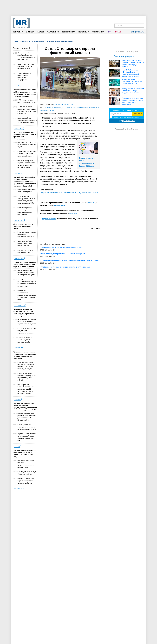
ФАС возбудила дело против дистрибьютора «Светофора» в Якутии (26, 272)
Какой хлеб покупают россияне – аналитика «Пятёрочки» (63, 254)
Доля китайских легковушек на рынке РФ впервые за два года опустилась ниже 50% (27, 200)
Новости (18, 32)
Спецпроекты (137, 32)
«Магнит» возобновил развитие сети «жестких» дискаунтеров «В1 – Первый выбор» (27, 417)
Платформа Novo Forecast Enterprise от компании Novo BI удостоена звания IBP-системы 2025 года (26, 389)
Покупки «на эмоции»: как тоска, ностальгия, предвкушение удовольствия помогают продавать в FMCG (25, 407)
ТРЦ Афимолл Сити (69, 108)
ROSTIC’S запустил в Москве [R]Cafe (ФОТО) (26, 251)
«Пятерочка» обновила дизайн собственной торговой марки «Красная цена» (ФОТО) (27, 56)
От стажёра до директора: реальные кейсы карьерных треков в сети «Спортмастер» (25, 136)
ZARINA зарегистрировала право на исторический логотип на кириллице (27, 283)
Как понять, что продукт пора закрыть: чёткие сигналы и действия (26, 481)
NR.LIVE (118, 32)
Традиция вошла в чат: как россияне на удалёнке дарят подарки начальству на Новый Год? (25, 355)
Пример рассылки (128, 121)
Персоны (84, 32)
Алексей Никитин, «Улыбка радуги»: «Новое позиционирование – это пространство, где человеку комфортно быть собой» (25, 182)
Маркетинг (53, 32)
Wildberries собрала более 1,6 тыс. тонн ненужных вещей (25, 243)
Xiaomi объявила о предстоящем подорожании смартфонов (24, 77)
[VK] (122, 19)
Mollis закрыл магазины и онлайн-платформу (27, 191)
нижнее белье (45, 111)
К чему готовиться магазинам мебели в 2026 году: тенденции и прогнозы (133, 91)
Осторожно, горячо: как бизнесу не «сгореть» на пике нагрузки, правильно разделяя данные (24, 313)
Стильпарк (48, 108)
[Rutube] (136, 19)
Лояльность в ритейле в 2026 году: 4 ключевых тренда (23, 226)
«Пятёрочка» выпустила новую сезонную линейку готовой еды (65, 267)
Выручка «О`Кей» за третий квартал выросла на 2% (61, 247)
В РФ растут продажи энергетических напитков (27, 101)
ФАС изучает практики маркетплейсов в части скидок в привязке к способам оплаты (26, 164)
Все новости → (18, 488)
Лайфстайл (98, 32)
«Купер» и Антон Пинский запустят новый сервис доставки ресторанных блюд (27, 437)
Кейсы (41, 32)
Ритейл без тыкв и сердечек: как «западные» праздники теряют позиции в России (25, 265)
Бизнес (30, 32)
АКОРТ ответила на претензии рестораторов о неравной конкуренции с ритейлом (27, 110)
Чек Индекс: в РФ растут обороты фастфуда (27, 473)
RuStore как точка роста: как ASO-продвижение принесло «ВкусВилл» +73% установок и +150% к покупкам (25, 93)
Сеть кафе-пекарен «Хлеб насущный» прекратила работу (25, 340)
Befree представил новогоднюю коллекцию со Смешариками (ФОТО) (27, 427)
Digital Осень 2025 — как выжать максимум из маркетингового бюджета (27, 322)
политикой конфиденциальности (130, 117)
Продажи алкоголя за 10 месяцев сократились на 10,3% (27, 145)
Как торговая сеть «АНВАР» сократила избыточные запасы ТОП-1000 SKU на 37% (24, 454)
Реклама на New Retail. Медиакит (126, 52)
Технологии (69, 32)
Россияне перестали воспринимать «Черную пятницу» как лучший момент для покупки (26, 365)
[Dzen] (127, 19)
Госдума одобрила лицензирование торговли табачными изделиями (27, 120)
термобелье (95, 108)
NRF (109, 32)
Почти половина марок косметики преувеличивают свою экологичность (26, 464)
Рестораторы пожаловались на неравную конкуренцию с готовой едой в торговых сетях (27, 295)
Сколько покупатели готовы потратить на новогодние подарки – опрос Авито (26, 211)
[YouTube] (132, 19)
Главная (16, 41)
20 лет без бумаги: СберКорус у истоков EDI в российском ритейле (132, 81)
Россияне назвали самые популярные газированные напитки (27, 234)
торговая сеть (57, 108)
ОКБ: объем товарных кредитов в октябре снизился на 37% (26, 66)
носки (52, 111)
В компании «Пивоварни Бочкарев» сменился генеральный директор (27, 154)
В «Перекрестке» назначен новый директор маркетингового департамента (70, 260)
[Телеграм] (118, 19)
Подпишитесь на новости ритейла (127, 110)
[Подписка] (141, 19)
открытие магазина (83, 108)
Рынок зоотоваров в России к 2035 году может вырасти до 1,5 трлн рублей (27, 377)
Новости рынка (33, 41)
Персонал (19, 128)
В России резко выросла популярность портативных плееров (27, 331)
